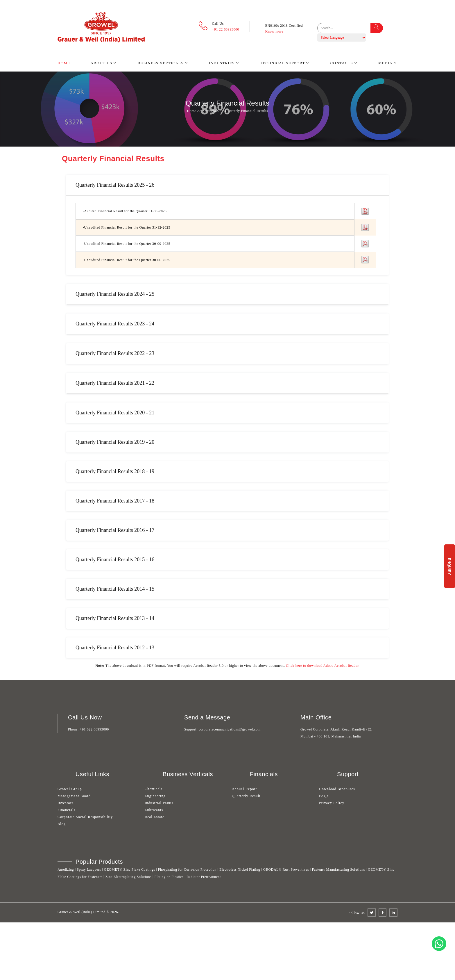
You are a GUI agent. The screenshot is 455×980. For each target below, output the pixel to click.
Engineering (155, 796)
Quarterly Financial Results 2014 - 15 (115, 589)
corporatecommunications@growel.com (230, 729)
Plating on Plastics (169, 877)
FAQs (324, 796)
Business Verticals (161, 63)
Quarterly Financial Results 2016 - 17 (115, 530)
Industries (222, 63)
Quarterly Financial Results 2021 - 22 (115, 383)
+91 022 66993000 (94, 729)
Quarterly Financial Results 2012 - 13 (115, 648)
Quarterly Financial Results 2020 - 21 (115, 413)
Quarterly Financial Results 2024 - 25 (115, 294)
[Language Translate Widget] (342, 38)
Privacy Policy (332, 803)
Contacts (342, 63)
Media (385, 63)
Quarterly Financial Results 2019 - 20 (115, 442)
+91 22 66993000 (225, 29)
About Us (102, 63)
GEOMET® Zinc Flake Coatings (130, 870)
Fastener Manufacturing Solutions (338, 870)
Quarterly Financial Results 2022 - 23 (115, 353)
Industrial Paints (159, 803)
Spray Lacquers (89, 870)
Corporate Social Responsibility (85, 817)
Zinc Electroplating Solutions (129, 877)
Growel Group (70, 789)
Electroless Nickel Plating (240, 870)
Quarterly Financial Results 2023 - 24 (115, 324)
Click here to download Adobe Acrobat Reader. (323, 666)
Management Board (74, 796)
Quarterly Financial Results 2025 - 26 (115, 185)
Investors (66, 803)
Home (64, 63)
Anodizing (66, 870)
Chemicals (154, 789)
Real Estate (155, 817)
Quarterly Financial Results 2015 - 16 (115, 560)
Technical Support (283, 63)
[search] (348, 28)
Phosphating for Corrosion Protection (187, 870)
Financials (66, 810)
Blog (62, 824)
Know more (274, 31)
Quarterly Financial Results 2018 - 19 (115, 471)
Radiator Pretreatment (204, 877)
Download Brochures (337, 789)
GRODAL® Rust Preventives (286, 870)
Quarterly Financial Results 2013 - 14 (115, 618)
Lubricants (154, 810)
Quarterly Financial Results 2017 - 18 (115, 501)
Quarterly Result (246, 796)
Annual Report (244, 789)
